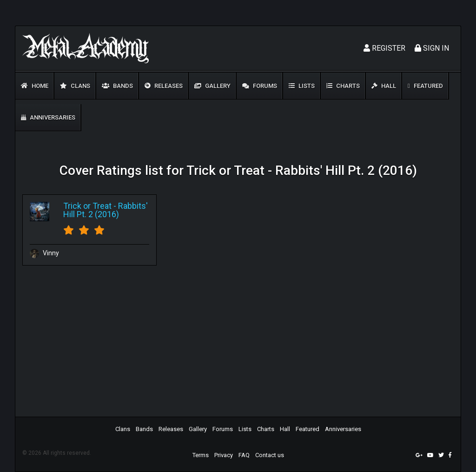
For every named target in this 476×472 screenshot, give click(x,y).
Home (35, 86)
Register (384, 48)
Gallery (212, 86)
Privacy (224, 455)
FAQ (244, 455)
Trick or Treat (87, 206)
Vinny (44, 253)
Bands (117, 86)
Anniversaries (48, 117)
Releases (164, 86)
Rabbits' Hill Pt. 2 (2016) (106, 210)
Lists (302, 86)
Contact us (270, 455)
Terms (201, 455)
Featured (425, 86)
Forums (260, 86)
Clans (75, 86)
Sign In (432, 48)
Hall (384, 86)
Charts (343, 86)
